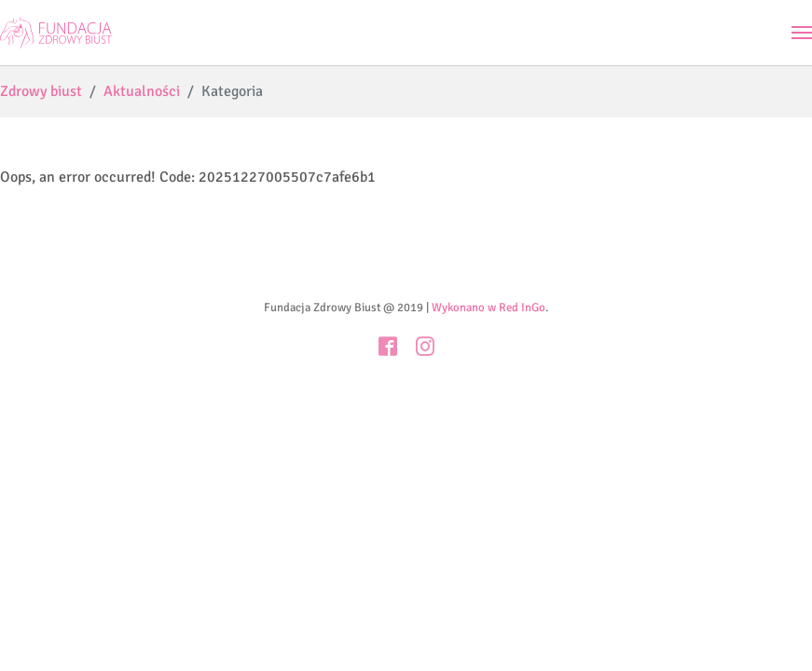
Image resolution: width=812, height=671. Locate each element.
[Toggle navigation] (802, 33)
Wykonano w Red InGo (489, 308)
